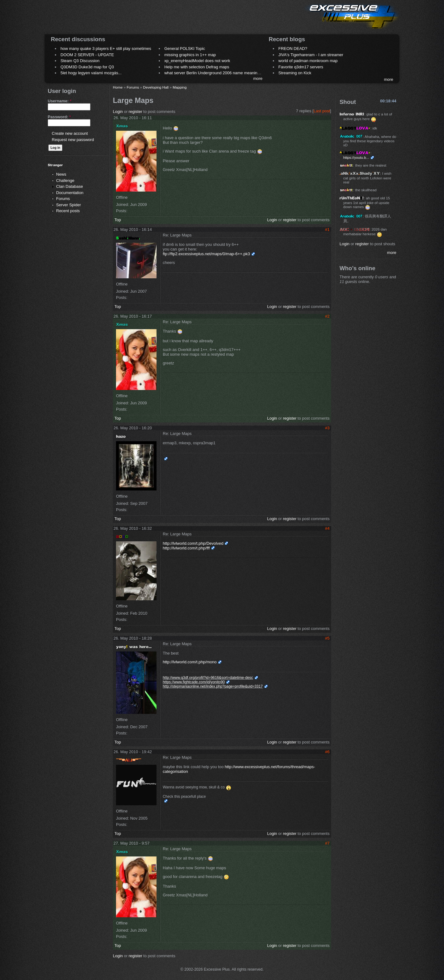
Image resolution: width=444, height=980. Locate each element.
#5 (327, 638)
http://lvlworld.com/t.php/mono (190, 662)
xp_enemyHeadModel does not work (197, 61)
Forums (63, 199)
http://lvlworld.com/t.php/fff (186, 548)
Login (118, 112)
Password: (59, 117)
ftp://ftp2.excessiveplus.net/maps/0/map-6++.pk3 (206, 254)
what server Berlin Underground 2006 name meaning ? (214, 73)
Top (118, 220)
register (135, 112)
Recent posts (68, 211)
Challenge (65, 180)
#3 (327, 428)
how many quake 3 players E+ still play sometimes (106, 49)
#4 (327, 528)
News (61, 174)
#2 (327, 316)
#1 (327, 229)
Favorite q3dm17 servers (301, 67)
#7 (327, 843)
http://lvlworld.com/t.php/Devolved (193, 543)
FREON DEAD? (293, 49)
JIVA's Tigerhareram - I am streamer (311, 55)
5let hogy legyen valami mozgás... (91, 73)
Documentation (70, 193)
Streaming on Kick (295, 73)
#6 (327, 752)
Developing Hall (156, 87)
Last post (322, 111)
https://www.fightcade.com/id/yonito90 (194, 682)
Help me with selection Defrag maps (197, 67)
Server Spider (68, 205)
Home (118, 87)
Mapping (180, 87)
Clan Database (70, 186)
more (258, 78)
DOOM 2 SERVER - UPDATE (87, 55)
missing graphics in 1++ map (190, 55)
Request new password (73, 140)
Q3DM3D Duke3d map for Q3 (87, 67)
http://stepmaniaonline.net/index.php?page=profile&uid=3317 (213, 686)
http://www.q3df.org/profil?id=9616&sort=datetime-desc (208, 678)
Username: (60, 101)
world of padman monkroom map (308, 61)
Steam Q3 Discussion (80, 61)
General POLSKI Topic (185, 49)
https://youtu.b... (356, 157)
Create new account (70, 133)
